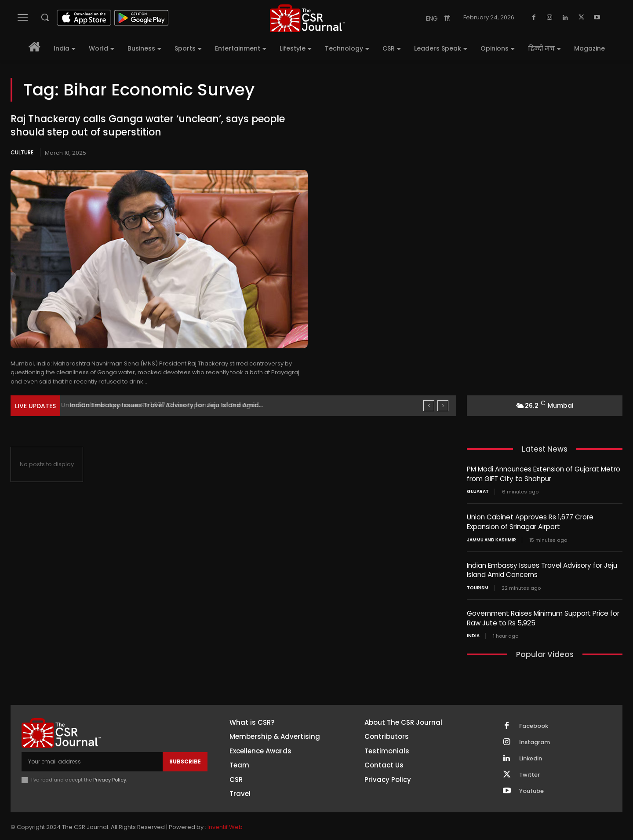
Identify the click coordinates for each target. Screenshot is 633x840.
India (473, 634)
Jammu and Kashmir (491, 539)
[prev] (429, 406)
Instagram (535, 740)
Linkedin (531, 756)
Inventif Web (225, 825)
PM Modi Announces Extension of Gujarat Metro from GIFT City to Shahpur (544, 474)
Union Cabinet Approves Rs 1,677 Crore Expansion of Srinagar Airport (530, 521)
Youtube (531, 789)
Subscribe (185, 759)
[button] (45, 17)
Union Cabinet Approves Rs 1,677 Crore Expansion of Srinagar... (167, 405)
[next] (443, 406)
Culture (22, 152)
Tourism (478, 586)
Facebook (534, 723)
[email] (92, 760)
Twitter (529, 772)
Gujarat (478, 491)
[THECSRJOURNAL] (307, 18)
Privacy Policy (110, 778)
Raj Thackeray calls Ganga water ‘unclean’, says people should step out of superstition (148, 126)
